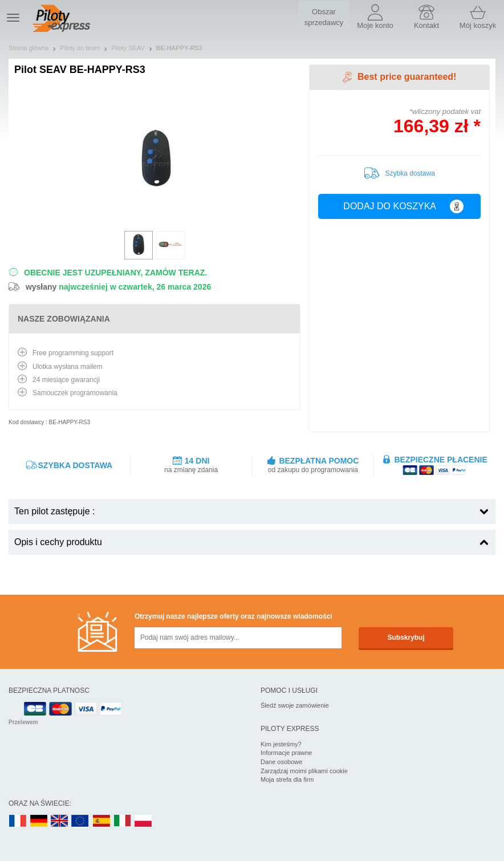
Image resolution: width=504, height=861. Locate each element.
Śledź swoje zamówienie (295, 705)
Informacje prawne (286, 753)
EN (80, 821)
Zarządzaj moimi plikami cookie (304, 771)
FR (18, 821)
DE (39, 821)
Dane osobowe (281, 762)
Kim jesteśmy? (281, 744)
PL (144, 821)
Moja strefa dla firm (287, 779)
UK (60, 821)
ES (101, 821)
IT (123, 821)
